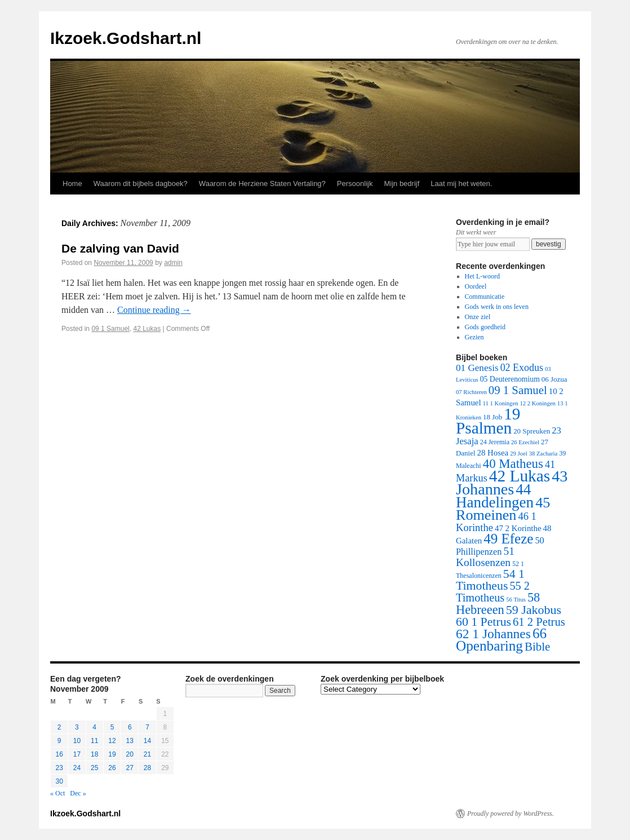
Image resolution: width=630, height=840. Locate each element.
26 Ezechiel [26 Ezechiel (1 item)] (525, 442)
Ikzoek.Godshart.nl (126, 38)
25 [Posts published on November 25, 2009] (94, 768)
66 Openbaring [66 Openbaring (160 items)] (501, 640)
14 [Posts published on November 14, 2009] (147, 741)
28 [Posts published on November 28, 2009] (147, 768)
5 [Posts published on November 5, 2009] (112, 727)
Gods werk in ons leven (497, 307)
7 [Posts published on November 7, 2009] (147, 727)
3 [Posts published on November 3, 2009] (77, 727)
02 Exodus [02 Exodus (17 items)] (522, 368)
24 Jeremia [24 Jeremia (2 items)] (495, 442)
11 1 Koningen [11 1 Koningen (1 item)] (501, 403)
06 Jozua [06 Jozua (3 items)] (554, 379)
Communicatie (485, 297)
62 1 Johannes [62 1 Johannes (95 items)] (493, 634)
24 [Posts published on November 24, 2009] (77, 768)
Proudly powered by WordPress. (511, 814)
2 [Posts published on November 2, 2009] (59, 727)
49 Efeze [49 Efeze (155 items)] (508, 539)
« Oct (57, 793)
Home (72, 184)
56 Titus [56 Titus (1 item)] (516, 600)
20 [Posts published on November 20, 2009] (130, 754)
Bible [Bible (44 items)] (537, 647)
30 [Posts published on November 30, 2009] (59, 781)
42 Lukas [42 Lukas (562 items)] (520, 476)
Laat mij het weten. (461, 184)
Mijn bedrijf (401, 184)
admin (173, 263)
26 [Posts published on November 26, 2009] (112, 768)
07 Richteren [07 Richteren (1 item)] (471, 392)
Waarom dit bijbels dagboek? (141, 184)
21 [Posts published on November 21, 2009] (147, 754)
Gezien (474, 337)
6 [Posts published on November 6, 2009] (130, 727)
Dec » (78, 793)
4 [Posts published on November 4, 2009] (94, 727)
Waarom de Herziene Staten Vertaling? (262, 184)
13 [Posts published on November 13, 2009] (130, 741)
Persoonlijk (355, 184)
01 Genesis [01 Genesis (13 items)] (477, 368)
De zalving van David (120, 248)
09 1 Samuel (110, 329)
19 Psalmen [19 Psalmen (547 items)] (488, 421)
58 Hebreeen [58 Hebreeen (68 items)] (498, 604)
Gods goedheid (485, 327)
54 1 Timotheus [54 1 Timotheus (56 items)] (490, 580)
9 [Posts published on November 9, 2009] (59, 741)
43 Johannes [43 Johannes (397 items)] (512, 483)
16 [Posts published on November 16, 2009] (59, 754)
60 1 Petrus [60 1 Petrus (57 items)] (483, 622)
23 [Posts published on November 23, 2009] (59, 768)
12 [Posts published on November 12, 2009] (112, 741)
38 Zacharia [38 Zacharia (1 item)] (544, 454)
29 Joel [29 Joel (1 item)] (519, 454)
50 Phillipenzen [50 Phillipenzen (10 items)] (500, 546)
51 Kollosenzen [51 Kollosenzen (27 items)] (485, 557)
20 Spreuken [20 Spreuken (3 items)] (532, 431)
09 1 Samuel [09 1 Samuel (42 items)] (518, 390)
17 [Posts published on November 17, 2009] (77, 754)
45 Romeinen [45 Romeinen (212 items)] (503, 509)
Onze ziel (478, 317)
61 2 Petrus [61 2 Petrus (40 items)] (539, 622)
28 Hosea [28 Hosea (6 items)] (493, 453)
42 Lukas (147, 329)
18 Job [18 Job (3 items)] (493, 417)
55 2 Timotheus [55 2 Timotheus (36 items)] (493, 592)
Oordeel (476, 286)
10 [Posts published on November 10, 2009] (77, 741)
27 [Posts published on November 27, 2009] (130, 768)
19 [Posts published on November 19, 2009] (112, 754)
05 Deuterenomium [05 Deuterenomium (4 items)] (510, 379)
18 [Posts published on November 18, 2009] (94, 754)
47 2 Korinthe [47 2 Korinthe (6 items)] (518, 528)
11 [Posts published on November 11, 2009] (94, 741)
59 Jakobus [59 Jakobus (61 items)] (534, 610)
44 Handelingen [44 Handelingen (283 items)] (495, 496)
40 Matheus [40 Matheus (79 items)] (513, 464)
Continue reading (154, 310)
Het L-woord (482, 276)
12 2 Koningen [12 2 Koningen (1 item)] (537, 403)
